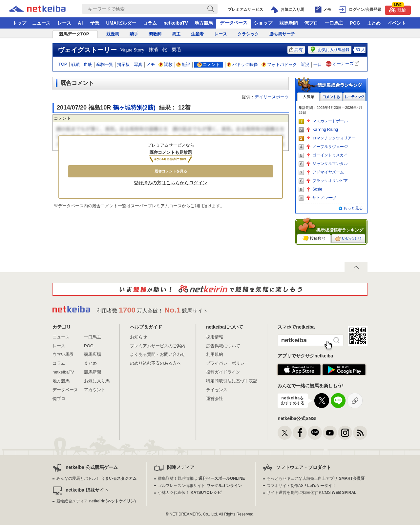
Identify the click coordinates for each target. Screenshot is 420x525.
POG (355, 23)
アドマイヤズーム (328, 172)
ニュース (41, 23)
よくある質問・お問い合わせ (158, 354)
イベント (397, 23)
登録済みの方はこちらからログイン (171, 183)
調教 (166, 64)
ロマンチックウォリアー (334, 138)
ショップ (263, 23)
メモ (151, 64)
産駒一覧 (105, 64)
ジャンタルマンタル (330, 164)
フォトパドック (279, 64)
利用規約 (215, 354)
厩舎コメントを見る (171, 171)
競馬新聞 (288, 23)
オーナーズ (343, 64)
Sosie (317, 189)
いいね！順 (348, 238)
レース (64, 23)
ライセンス (217, 390)
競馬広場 (93, 354)
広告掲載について (223, 346)
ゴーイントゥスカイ (330, 155)
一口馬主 (334, 23)
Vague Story (132, 50)
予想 (95, 23)
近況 (305, 64)
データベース (234, 23)
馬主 (176, 34)
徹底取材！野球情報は (201, 478)
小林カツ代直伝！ (189, 493)
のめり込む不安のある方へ (156, 363)
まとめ (374, 23)
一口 (318, 64)
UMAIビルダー (121, 23)
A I (81, 23)
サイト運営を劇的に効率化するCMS (312, 493)
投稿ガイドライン (223, 372)
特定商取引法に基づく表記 (232, 381)
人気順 (308, 97)
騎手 (134, 34)
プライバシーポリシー (227, 363)
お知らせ (138, 337)
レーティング (354, 97)
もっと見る (353, 208)
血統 (88, 64)
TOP (63, 64)
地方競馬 (204, 23)
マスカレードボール (330, 121)
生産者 (197, 34)
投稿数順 (314, 238)
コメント (209, 64)
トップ (19, 23)
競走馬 (113, 34)
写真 (138, 64)
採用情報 (215, 337)
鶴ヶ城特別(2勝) (134, 108)
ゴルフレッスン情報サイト (200, 486)
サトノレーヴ (324, 198)
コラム (150, 23)
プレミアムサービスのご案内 (158, 346)
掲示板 (124, 64)
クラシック (248, 34)
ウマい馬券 (63, 354)
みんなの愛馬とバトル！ (96, 478)
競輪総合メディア (96, 501)
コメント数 (331, 97)
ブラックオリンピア (330, 181)
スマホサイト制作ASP (301, 486)
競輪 (397, 9)
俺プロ (311, 23)
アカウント (95, 390)
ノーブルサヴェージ (330, 147)
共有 (296, 50)
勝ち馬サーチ (282, 34)
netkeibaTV (176, 23)
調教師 (155, 34)
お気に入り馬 (97, 381)
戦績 (75, 64)
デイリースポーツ (272, 97)
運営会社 (215, 399)
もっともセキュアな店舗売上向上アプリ (316, 478)
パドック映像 (242, 64)
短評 (183, 64)
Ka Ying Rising (325, 130)
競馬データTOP (74, 34)
